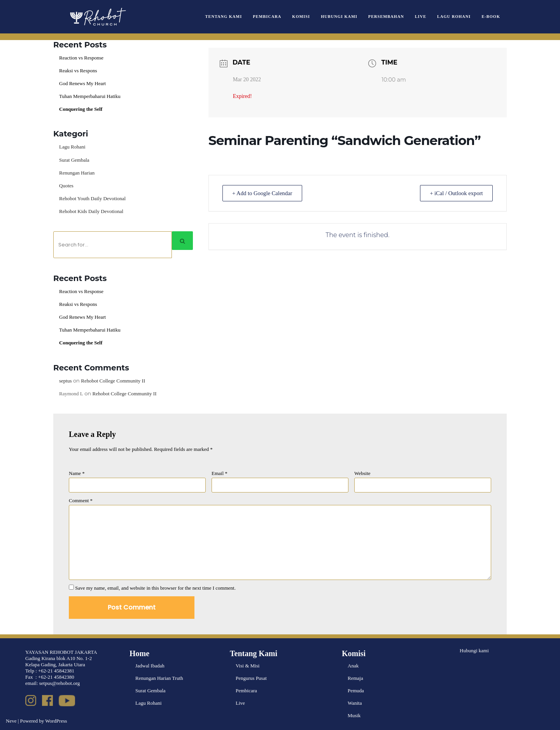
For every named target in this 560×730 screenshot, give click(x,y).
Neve (11, 721)
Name (77, 473)
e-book (491, 17)
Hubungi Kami (339, 17)
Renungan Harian (77, 173)
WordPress (56, 721)
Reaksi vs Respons (78, 71)
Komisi (301, 17)
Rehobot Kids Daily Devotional (91, 211)
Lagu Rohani (454, 17)
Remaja (355, 678)
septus (66, 381)
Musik (354, 715)
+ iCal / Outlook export (454, 193)
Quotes (66, 186)
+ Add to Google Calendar (264, 193)
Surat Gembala (74, 160)
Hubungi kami (474, 651)
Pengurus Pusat (251, 678)
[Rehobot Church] (97, 17)
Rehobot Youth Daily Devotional (92, 198)
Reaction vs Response (81, 58)
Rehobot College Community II (113, 381)
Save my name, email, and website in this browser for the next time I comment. (155, 588)
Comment (81, 500)
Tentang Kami (224, 17)
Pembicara (267, 17)
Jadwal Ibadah (150, 666)
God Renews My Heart (82, 83)
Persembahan (386, 17)
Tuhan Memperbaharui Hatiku (90, 96)
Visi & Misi (248, 666)
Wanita (355, 703)
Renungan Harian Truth (159, 678)
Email (220, 473)
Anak (353, 666)
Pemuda (356, 691)
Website (362, 473)
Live (421, 17)
